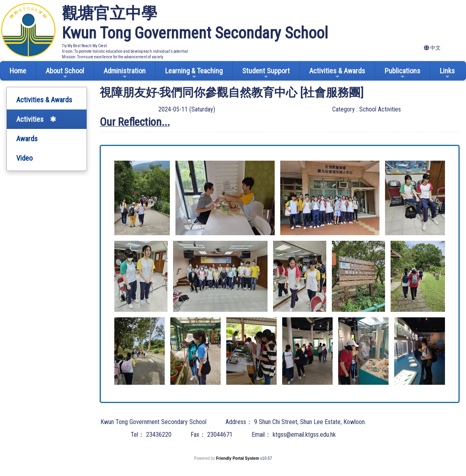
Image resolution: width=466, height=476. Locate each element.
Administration (125, 73)
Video (24, 158)
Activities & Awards (337, 73)
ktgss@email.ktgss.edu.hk (304, 435)
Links (447, 73)
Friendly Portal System (238, 458)
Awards (27, 139)
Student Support (266, 73)
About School (65, 73)
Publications (402, 73)
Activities (30, 119)
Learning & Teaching (194, 73)
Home (18, 71)
